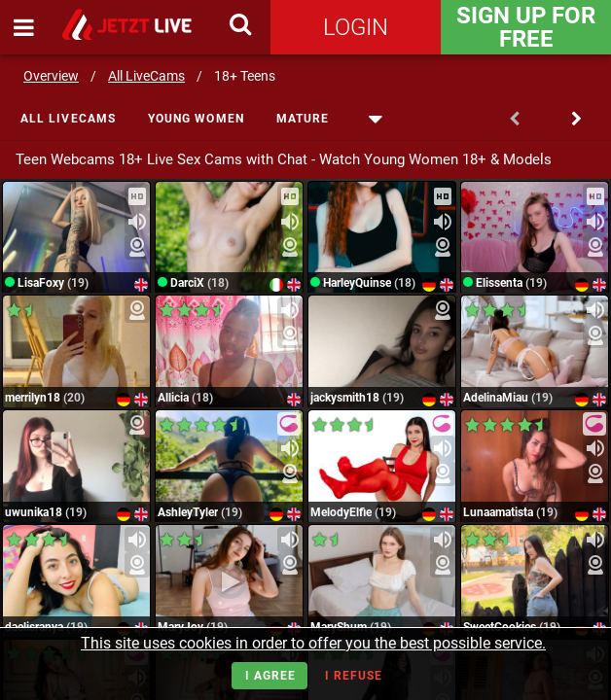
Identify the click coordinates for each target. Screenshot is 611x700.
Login (356, 27)
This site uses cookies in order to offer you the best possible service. (313, 643)
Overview (51, 76)
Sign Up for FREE (526, 27)
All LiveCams (146, 76)
